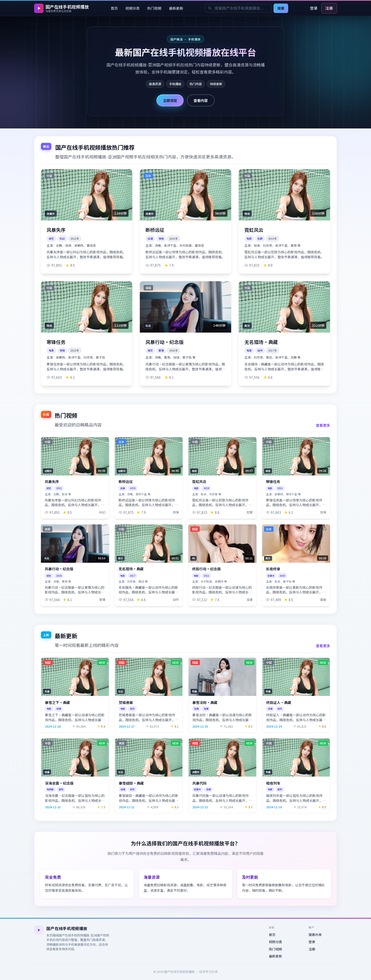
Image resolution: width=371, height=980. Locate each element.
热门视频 (154, 8)
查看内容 (201, 100)
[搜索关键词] (238, 8)
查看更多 (323, 425)
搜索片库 (315, 935)
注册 (329, 8)
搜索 (281, 8)
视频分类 (132, 8)
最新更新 (176, 8)
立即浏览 (170, 100)
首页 (114, 8)
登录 (314, 8)
